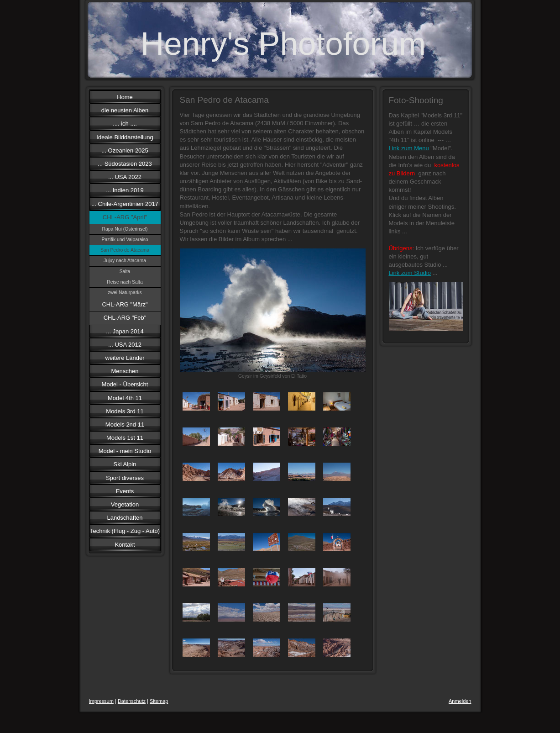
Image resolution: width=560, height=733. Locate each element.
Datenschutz (132, 701)
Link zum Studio (410, 273)
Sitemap (159, 701)
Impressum (101, 701)
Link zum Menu (409, 148)
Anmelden (460, 701)
